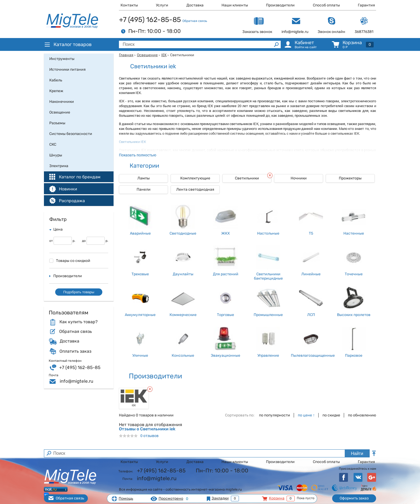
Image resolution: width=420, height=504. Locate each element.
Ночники (299, 178)
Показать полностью (138, 155)
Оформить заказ (354, 498)
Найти (357, 454)
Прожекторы (350, 178)
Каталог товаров (68, 44)
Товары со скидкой (70, 261)
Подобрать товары (79, 292)
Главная (126, 55)
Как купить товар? (78, 322)
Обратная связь (195, 21)
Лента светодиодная (195, 189)
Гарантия (366, 5)
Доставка (195, 5)
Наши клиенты (235, 5)
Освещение (147, 55)
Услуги (162, 5)
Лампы (144, 178)
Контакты (129, 5)
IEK (164, 55)
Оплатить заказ (75, 351)
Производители (280, 5)
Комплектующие (195, 178)
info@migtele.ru (76, 381)
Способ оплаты (326, 5)
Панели (144, 189)
